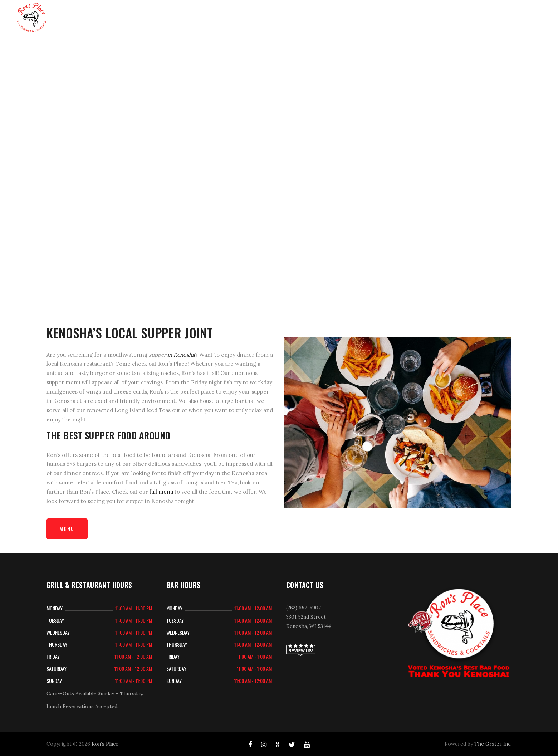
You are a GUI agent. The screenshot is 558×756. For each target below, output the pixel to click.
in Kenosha (181, 355)
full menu (161, 492)
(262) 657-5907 (304, 608)
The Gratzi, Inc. (493, 744)
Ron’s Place (105, 744)
